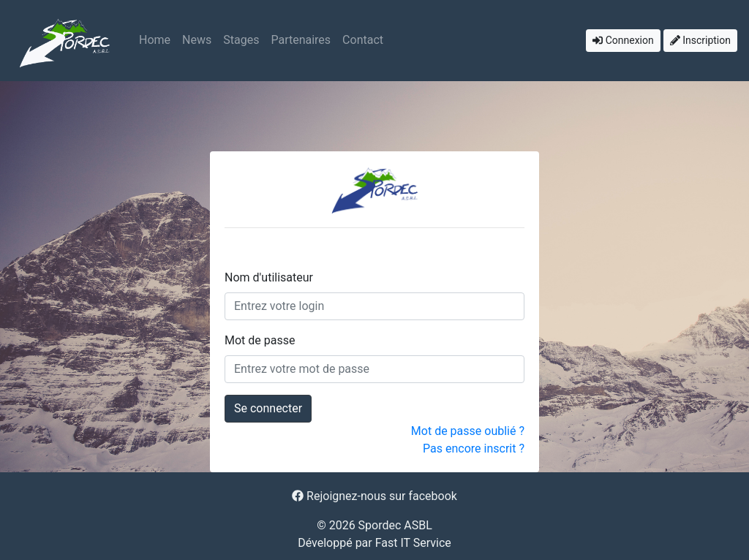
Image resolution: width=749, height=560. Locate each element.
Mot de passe (260, 340)
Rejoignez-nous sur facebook (374, 496)
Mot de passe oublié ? (468, 431)
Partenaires (301, 40)
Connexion (623, 40)
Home (155, 40)
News (197, 40)
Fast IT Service (413, 543)
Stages (241, 40)
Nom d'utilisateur (269, 277)
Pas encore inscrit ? (474, 449)
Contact (363, 40)
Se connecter (268, 408)
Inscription (700, 40)
